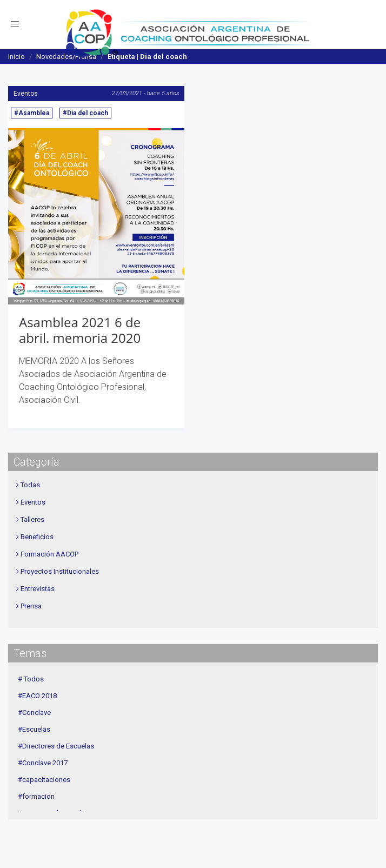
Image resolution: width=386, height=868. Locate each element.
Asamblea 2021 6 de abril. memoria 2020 (80, 330)
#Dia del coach (85, 113)
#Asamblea (32, 113)
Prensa (31, 606)
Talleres (32, 519)
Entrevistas (38, 589)
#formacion (36, 796)
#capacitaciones (44, 780)
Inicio (16, 57)
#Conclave (34, 713)
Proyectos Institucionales (60, 571)
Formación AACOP (49, 554)
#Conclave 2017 (43, 763)
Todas (30, 485)
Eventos (26, 94)
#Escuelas (34, 729)
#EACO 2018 (37, 696)
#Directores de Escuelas (56, 746)
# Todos (31, 679)
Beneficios (37, 537)
